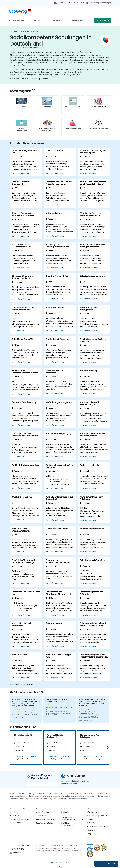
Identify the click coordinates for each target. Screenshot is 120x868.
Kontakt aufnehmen (106, 863)
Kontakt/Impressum (97, 816)
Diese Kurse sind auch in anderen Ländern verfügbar (75, 782)
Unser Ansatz (42, 812)
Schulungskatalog (16, 20)
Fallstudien (41, 816)
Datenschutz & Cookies (60, 863)
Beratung (37, 20)
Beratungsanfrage (45, 819)
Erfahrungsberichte (97, 826)
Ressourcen (16, 823)
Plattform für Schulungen (68, 824)
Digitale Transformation (69, 813)
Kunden (91, 823)
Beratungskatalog (45, 823)
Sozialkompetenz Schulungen (29, 31)
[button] (107, 747)
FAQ (89, 834)
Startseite (14, 31)
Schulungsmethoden (20, 819)
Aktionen (15, 816)
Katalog (14, 812)
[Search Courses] (72, 12)
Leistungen (57, 20)
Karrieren (92, 830)
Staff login (60, 867)
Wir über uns (78, 20)
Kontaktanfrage (102, 20)
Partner (91, 819)
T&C (89, 837)
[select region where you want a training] (43, 784)
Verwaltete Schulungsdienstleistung (73, 818)
